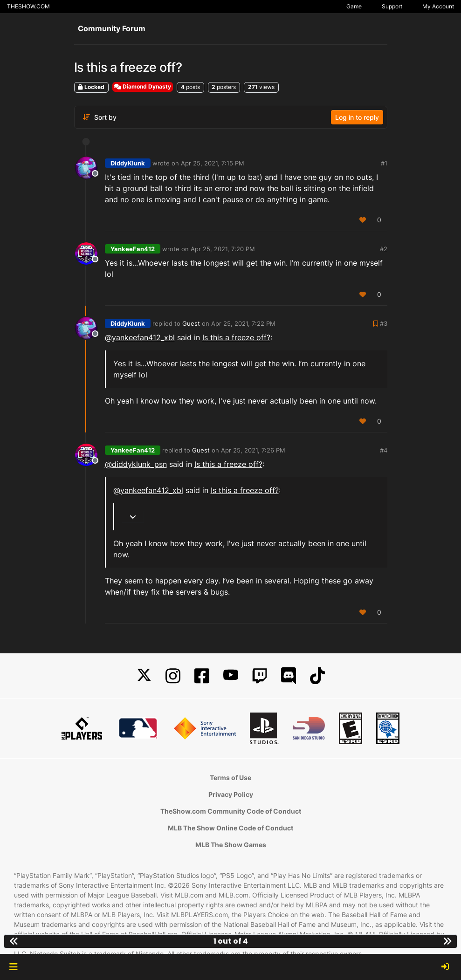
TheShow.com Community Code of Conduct (231, 811)
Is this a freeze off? (236, 337)
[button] (13, 967)
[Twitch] (260, 676)
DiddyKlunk (128, 163)
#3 (384, 323)
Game (354, 6)
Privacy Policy (231, 794)
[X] (144, 676)
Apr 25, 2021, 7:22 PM (243, 323)
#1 (384, 163)
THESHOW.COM (28, 6)
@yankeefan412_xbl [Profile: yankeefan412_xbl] (140, 337)
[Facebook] (202, 676)
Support (392, 6)
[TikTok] (317, 676)
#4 (384, 450)
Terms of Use (230, 778)
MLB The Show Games (231, 845)
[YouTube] (231, 676)
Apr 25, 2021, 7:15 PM (213, 163)
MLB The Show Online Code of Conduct (230, 828)
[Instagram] (173, 676)
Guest (191, 323)
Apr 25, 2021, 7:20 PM (223, 249)
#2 (384, 249)
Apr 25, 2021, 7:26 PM (253, 450)
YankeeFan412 (133, 249)
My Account (438, 6)
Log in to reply (357, 117)
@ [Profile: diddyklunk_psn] (136, 464)
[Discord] (289, 676)
